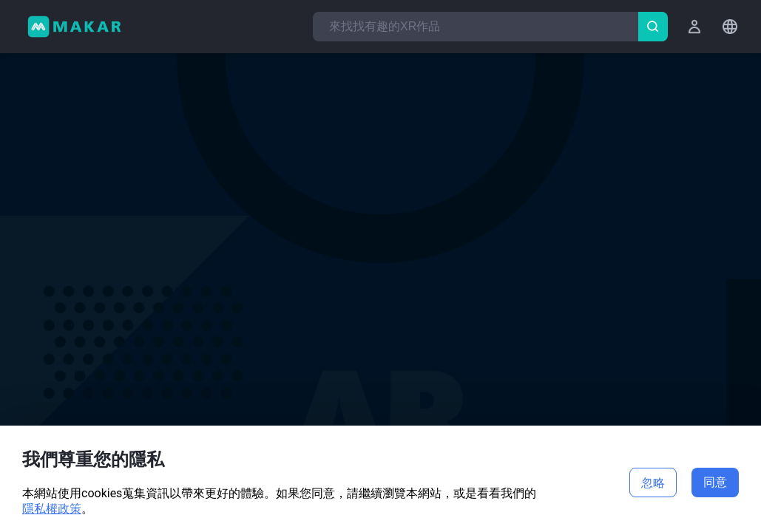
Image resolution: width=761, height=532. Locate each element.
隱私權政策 (52, 509)
